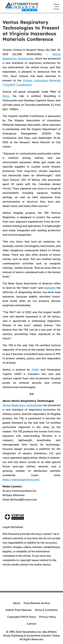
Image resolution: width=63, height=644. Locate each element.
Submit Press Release (19, 610)
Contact (31, 624)
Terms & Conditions (46, 610)
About (17, 603)
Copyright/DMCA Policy (22, 617)
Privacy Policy (47, 617)
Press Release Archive (37, 603)
